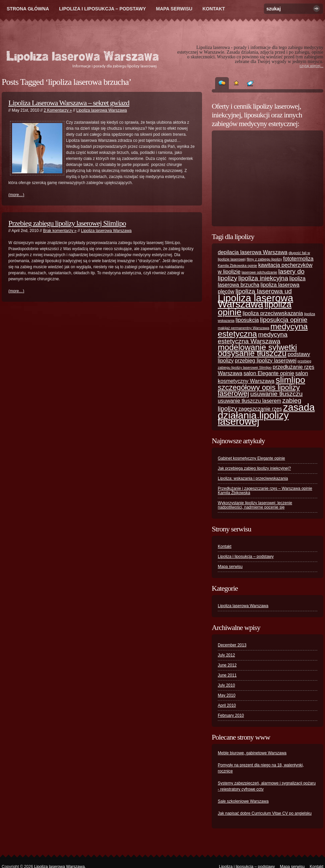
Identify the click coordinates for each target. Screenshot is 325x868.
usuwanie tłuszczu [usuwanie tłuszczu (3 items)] (276, 394)
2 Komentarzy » (58, 110)
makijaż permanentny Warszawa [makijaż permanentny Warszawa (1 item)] (244, 328)
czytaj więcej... (311, 66)
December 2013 (232, 645)
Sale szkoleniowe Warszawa (243, 801)
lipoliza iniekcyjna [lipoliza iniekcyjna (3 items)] (263, 278)
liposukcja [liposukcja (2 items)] (247, 320)
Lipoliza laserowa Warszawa (102, 110)
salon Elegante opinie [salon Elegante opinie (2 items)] (269, 373)
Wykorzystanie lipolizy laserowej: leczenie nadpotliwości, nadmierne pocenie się (255, 505)
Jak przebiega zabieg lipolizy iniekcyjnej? (254, 468)
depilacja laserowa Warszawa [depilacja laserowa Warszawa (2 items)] (253, 252)
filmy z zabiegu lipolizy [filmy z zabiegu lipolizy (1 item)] (264, 259)
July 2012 (226, 655)
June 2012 (227, 665)
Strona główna (28, 9)
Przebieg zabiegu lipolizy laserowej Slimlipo (67, 223)
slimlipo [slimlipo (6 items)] (290, 380)
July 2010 (226, 685)
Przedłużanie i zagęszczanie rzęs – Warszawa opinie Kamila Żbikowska (265, 491)
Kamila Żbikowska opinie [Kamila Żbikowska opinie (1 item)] (237, 266)
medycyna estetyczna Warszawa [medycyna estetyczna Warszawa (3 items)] (253, 338)
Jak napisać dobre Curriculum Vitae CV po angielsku (265, 813)
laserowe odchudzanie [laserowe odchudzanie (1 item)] (259, 272)
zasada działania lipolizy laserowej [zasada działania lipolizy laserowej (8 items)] (266, 414)
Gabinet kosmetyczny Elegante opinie (251, 458)
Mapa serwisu (174, 9)
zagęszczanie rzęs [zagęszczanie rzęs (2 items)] (260, 409)
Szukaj (316, 9)
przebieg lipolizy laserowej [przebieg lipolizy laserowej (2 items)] (266, 361)
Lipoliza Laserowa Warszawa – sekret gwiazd (69, 103)
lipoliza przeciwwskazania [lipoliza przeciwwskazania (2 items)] (273, 313)
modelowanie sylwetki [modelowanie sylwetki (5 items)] (257, 347)
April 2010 (227, 705)
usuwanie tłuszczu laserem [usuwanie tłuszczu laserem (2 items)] (249, 401)
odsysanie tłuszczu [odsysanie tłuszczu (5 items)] (252, 353)
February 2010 (231, 715)
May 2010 (227, 695)
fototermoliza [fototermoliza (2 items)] (298, 259)
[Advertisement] (260, 178)
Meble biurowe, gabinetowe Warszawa (252, 753)
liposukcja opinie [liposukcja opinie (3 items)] (284, 320)
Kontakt (214, 9)
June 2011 (227, 675)
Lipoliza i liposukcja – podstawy (102, 9)
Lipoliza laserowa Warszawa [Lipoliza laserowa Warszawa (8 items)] (255, 301)
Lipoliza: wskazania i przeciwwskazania (253, 478)
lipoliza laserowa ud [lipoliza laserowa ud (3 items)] (264, 291)
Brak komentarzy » (60, 231)
